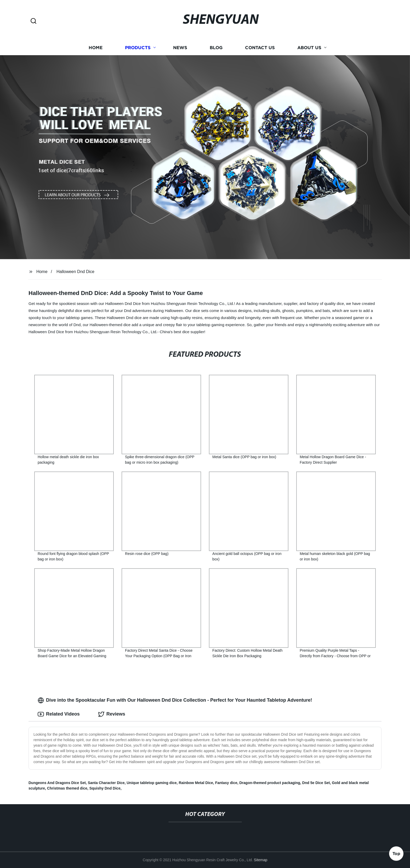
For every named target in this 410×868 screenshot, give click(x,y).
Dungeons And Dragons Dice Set (57, 783)
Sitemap (261, 860)
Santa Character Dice (106, 783)
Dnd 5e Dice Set (316, 783)
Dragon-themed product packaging (270, 783)
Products (138, 48)
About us (309, 48)
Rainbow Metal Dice (196, 783)
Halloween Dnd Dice (75, 272)
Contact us (260, 48)
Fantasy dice (226, 783)
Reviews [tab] (112, 714)
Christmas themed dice (67, 788)
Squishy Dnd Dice (105, 788)
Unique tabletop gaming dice (152, 783)
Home (96, 48)
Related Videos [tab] (59, 714)
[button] (33, 21)
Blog (216, 48)
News (180, 48)
